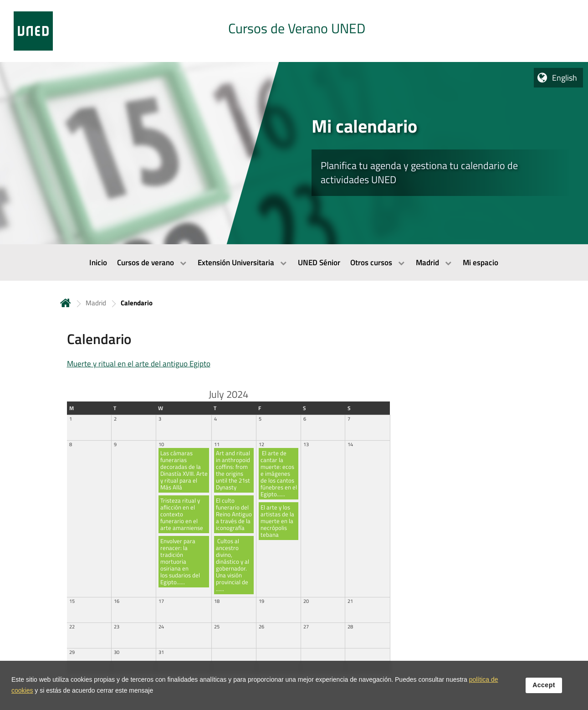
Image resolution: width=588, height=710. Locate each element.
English (565, 78)
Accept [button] (544, 688)
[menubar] (294, 262)
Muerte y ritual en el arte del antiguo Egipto (139, 364)
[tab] (294, 31)
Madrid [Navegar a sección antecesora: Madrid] (96, 303)
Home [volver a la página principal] (66, 303)
